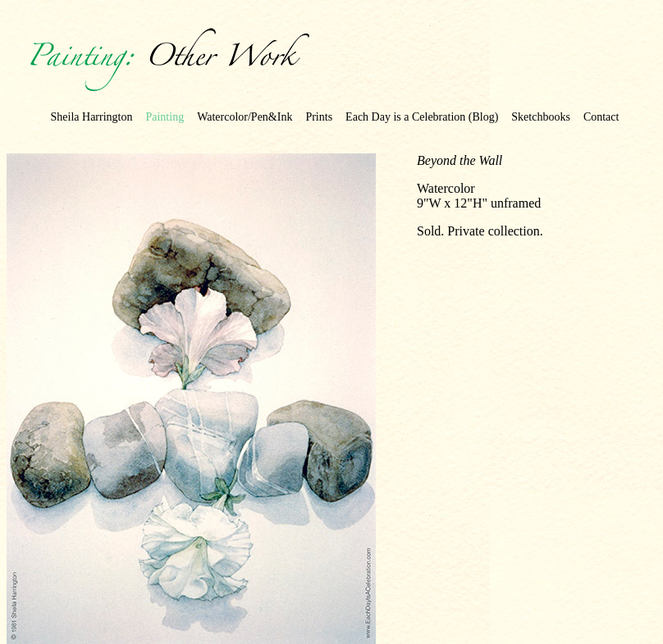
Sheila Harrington (92, 117)
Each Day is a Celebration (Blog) (422, 117)
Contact (601, 117)
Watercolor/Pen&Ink (245, 117)
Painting (165, 117)
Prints (319, 117)
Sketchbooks (541, 117)
